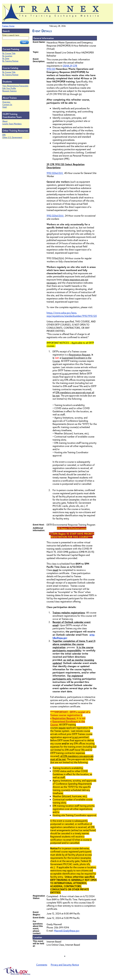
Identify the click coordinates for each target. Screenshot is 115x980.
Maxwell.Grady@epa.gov (67, 931)
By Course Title (9, 53)
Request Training (9, 91)
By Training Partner (10, 61)
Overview (6, 102)
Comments (42, 965)
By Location (7, 56)
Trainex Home (8, 26)
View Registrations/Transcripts (15, 86)
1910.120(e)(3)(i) (55, 173)
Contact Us (7, 105)
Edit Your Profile (9, 88)
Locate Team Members (12, 124)
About (5, 121)
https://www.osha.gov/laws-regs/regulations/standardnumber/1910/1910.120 (72, 314)
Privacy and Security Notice (65, 965)
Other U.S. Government (12, 137)
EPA (4, 135)
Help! (5, 107)
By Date (6, 58)
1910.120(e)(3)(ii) (55, 216)
